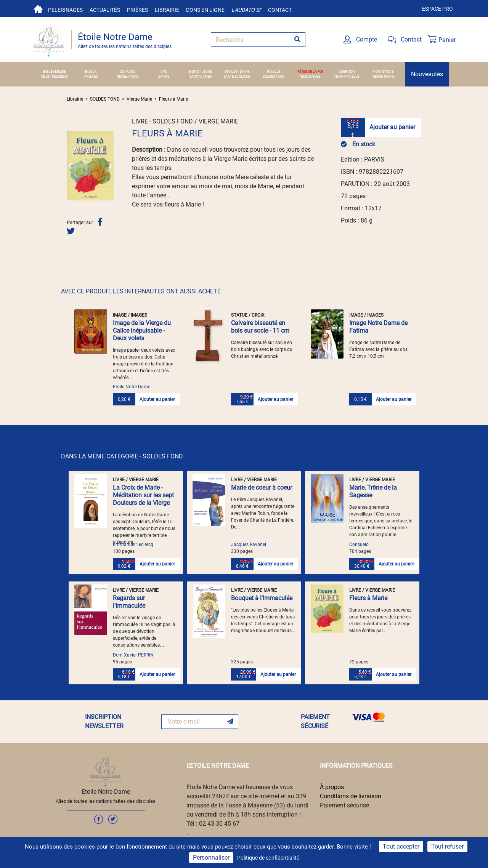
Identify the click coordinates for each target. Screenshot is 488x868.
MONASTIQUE (383, 72)
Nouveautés (427, 74)
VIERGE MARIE (383, 77)
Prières (137, 10)
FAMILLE (274, 72)
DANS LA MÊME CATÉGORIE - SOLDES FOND (122, 456)
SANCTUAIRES (201, 77)
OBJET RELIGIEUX (55, 77)
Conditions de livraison (351, 796)
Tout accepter (401, 846)
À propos (332, 787)
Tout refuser (447, 846)
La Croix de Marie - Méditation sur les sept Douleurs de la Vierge (143, 495)
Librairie (167, 10)
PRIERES (91, 77)
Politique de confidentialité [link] (268, 858)
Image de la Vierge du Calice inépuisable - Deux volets (142, 331)
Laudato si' (246, 10)
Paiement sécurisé (344, 805)
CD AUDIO (127, 72)
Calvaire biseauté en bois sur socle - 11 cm (260, 327)
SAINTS (164, 77)
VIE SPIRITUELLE (346, 77)
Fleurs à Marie (173, 99)
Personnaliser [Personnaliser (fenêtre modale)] (211, 858)
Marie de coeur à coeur (262, 488)
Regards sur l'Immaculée (129, 602)
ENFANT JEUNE (200, 72)
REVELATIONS (127, 77)
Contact (280, 10)
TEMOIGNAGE (310, 77)
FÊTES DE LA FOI (310, 72)
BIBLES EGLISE (54, 72)
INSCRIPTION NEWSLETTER (104, 721)
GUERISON (347, 72)
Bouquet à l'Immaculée (262, 598)
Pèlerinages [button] (65, 10)
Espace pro (437, 9)
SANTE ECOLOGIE (237, 77)
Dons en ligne (205, 10)
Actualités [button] (105, 10)
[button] (70, 166)
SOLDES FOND (274, 77)
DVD (164, 72)
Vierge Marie (139, 99)
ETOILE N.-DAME (237, 72)
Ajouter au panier (392, 127)
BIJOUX (91, 72)
